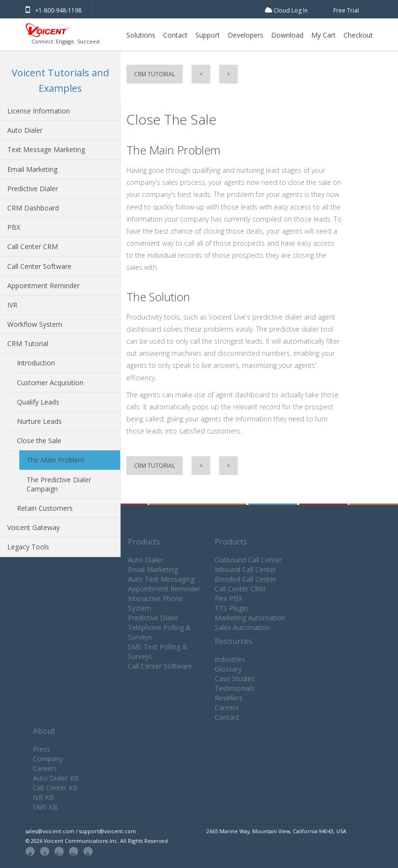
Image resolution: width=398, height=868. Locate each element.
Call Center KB (55, 788)
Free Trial (346, 10)
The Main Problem (55, 460)
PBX (14, 227)
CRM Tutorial (28, 343)
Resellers (229, 698)
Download (287, 35)
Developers (246, 35)
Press (41, 749)
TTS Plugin (231, 608)
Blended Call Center (245, 579)
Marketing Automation (250, 618)
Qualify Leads (38, 402)
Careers (227, 707)
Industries (230, 659)
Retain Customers (45, 508)
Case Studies (235, 679)
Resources (233, 641)
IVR (12, 305)
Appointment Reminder (43, 286)
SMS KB (45, 807)
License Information (39, 111)
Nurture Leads (39, 421)
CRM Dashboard (33, 208)
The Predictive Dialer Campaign (59, 484)
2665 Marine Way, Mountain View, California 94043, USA (276, 831)
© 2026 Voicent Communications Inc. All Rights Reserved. (97, 841)
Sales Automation (242, 627)
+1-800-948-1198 (54, 10)
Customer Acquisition (50, 383)
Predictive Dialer (33, 189)
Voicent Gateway (34, 527)
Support (208, 35)
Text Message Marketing (46, 149)
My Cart (323, 35)
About (44, 731)
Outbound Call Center (248, 560)
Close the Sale (39, 441)
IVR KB (43, 797)
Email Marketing (32, 169)
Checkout (358, 35)
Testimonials (235, 688)
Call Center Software (39, 266)
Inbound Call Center (245, 569)
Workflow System (35, 324)
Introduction (36, 363)
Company (48, 759)
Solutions (141, 35)
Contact (175, 35)
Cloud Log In (286, 10)
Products (144, 542)
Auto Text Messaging (161, 579)
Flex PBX (228, 598)
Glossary (228, 669)
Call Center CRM (33, 246)
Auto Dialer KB (56, 778)
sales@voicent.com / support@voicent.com (81, 831)
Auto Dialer (25, 130)
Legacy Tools (28, 547)
